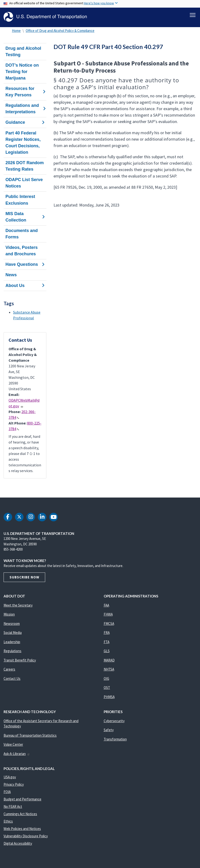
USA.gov (10, 777)
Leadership (12, 642)
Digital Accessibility (18, 843)
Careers (9, 669)
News (11, 275)
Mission (9, 614)
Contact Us (12, 678)
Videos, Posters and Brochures (22, 251)
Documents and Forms (22, 234)
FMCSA (109, 624)
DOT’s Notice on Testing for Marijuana (22, 72)
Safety (109, 730)
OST (107, 688)
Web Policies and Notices (22, 829)
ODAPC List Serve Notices (24, 183)
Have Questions (25, 264)
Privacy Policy (14, 784)
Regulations (12, 651)
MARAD (109, 660)
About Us (25, 286)
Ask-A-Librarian (17, 754)
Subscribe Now (24, 577)
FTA (107, 642)
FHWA (108, 614)
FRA (107, 633)
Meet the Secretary (18, 605)
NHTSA (109, 669)
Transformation (115, 739)
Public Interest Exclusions (20, 200)
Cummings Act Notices (20, 814)
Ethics (8, 821)
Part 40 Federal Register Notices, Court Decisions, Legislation (23, 143)
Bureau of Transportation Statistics (30, 735)
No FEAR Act (13, 806)
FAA (106, 605)
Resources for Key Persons (25, 92)
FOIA (7, 792)
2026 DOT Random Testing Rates (25, 166)
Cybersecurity (114, 721)
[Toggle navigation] (193, 15)
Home (16, 31)
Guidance (25, 123)
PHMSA (109, 697)
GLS (107, 651)
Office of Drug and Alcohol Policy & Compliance (60, 31)
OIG (106, 678)
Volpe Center (13, 744)
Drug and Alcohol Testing (23, 52)
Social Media (13, 633)
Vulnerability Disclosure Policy (26, 836)
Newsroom (12, 624)
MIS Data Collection (25, 217)
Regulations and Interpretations (25, 109)
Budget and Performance (22, 799)
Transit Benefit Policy (20, 660)
